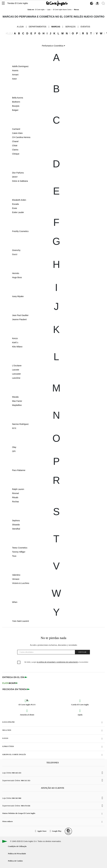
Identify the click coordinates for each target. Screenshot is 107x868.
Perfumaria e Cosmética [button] (53, 46)
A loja (20, 26)
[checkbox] (19, 662)
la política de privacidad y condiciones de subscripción (57, 662)
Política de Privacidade (17, 854)
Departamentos (38, 27)
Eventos (85, 27)
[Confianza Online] (68, 831)
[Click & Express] (15, 677)
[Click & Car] (10, 683)
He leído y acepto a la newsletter (56, 662)
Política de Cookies (15, 861)
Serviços (70, 27)
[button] (3, 3)
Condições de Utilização (17, 846)
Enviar (82, 652)
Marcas (56, 27)
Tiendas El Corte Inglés (18, 3)
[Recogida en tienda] (16, 689)
